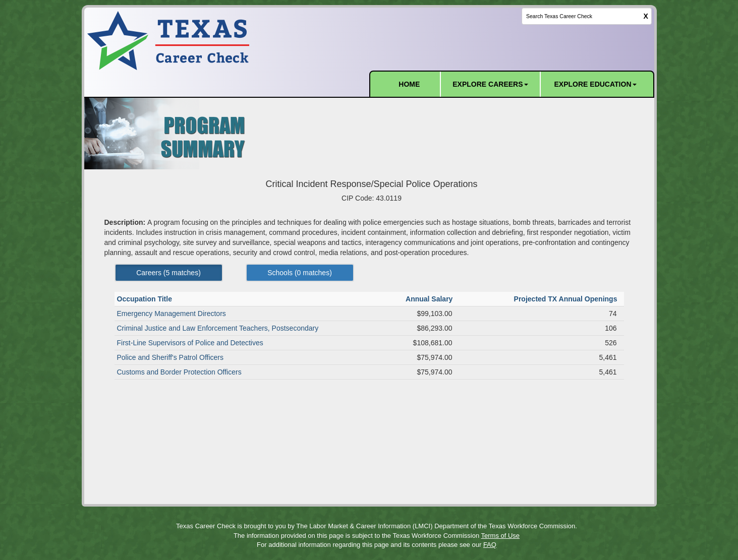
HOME (409, 84)
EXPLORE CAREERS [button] (490, 84)
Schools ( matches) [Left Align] (300, 273)
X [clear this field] (646, 16)
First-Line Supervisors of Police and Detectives (190, 343)
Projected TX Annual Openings (567, 299)
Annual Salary (430, 299)
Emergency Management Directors (172, 314)
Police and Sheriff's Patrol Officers (170, 357)
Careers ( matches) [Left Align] (168, 273)
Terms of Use (501, 536)
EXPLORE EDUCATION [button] (595, 84)
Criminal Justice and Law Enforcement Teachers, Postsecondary (218, 328)
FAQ (490, 545)
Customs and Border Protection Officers (179, 372)
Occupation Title (146, 299)
